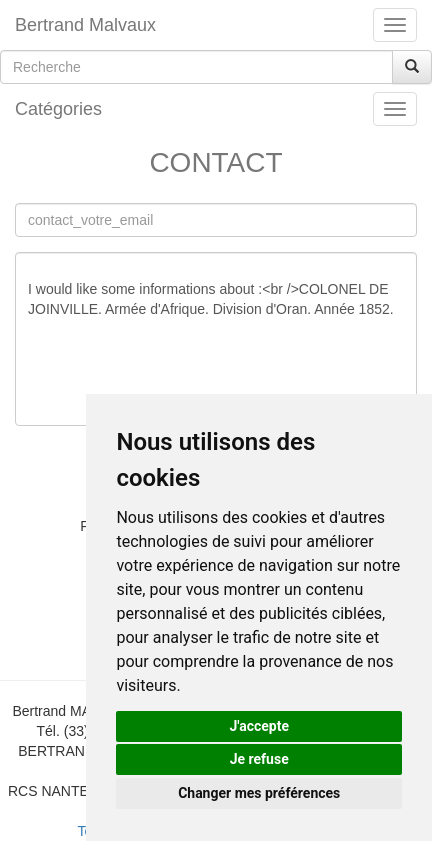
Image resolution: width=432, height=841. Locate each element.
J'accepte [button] (259, 726)
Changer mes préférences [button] (259, 793)
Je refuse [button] (259, 759)
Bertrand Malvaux (85, 25)
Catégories (58, 109)
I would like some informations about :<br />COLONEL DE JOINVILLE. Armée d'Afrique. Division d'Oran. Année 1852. (216, 339)
